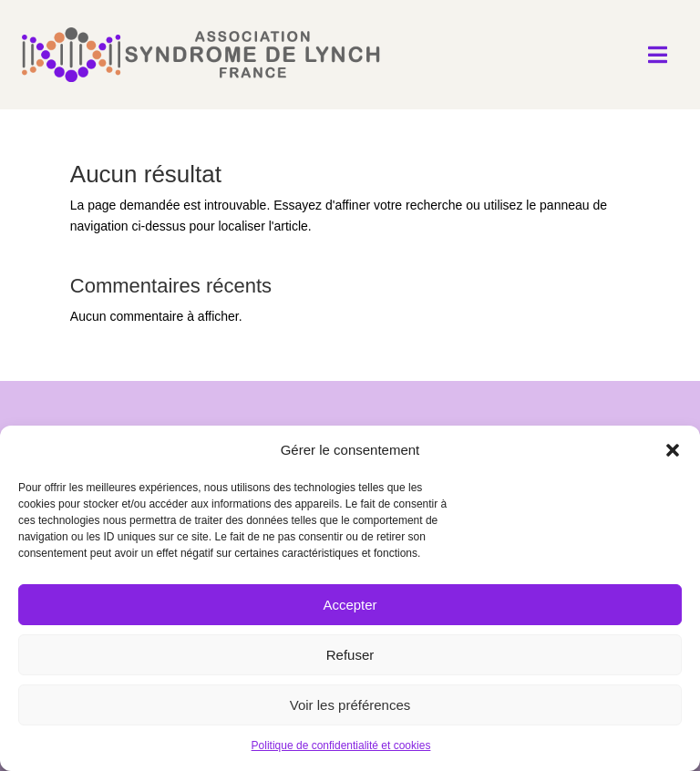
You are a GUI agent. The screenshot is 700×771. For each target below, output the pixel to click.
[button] (673, 450)
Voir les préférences (350, 705)
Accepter (350, 605)
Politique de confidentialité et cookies (341, 745)
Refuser (350, 655)
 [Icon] (658, 55)
